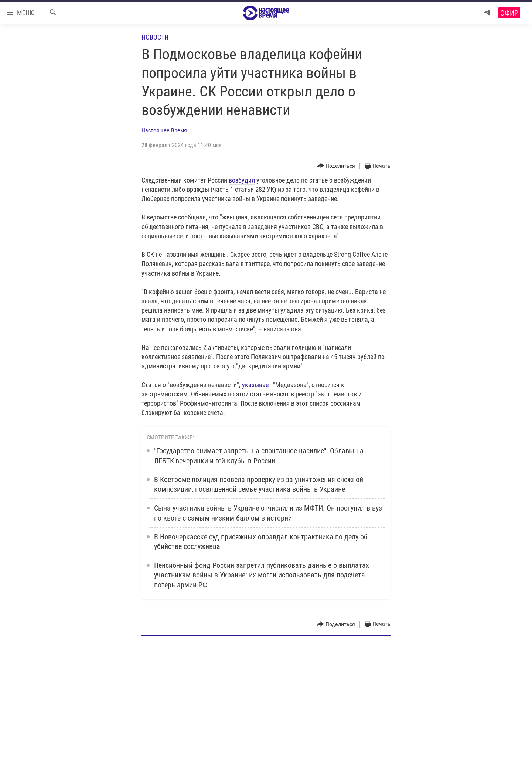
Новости (155, 37)
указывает (257, 385)
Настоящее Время (164, 130)
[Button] (336, 166)
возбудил (242, 180)
